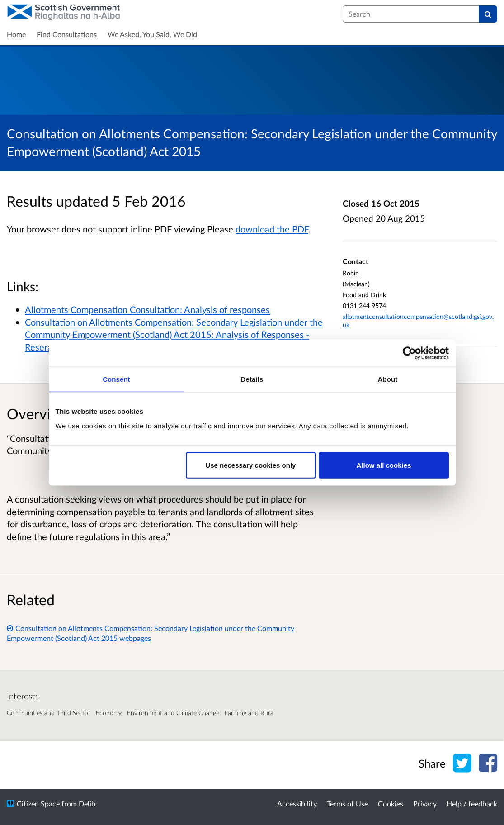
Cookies (391, 804)
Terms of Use (347, 804)
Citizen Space (38, 804)
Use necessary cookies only (250, 465)
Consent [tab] (116, 379)
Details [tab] (252, 379)
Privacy (425, 804)
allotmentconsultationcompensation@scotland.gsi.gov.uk (418, 320)
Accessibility (297, 804)
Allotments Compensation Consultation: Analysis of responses (147, 309)
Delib (87, 804)
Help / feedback (472, 804)
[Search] (488, 14)
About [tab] (388, 379)
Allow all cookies (384, 465)
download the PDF (272, 229)
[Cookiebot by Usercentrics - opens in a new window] (409, 353)
